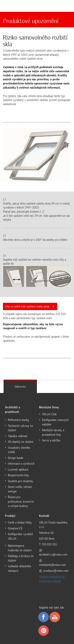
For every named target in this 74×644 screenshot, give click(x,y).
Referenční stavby (19, 420)
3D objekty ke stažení (21, 442)
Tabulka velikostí (18, 436)
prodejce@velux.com (56, 571)
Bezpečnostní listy (18, 475)
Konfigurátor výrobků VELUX (20, 536)
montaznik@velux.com (52, 565)
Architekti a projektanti (13, 410)
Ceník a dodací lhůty (20, 523)
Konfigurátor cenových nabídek (55, 422)
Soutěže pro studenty (20, 481)
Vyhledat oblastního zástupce (19, 568)
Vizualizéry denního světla (19, 450)
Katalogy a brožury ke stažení (21, 558)
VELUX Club (49, 414)
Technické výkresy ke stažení (20, 428)
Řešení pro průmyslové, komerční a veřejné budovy (21, 502)
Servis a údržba (51, 440)
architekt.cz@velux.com (53, 555)
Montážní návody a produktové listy (53, 432)
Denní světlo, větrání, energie (20, 489)
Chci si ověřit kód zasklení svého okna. (30, 307)
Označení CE (15, 528)
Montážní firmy (49, 407)
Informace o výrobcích (21, 464)
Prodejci (10, 516)
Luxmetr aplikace (18, 470)
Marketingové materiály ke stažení (20, 548)
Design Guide (16, 458)
